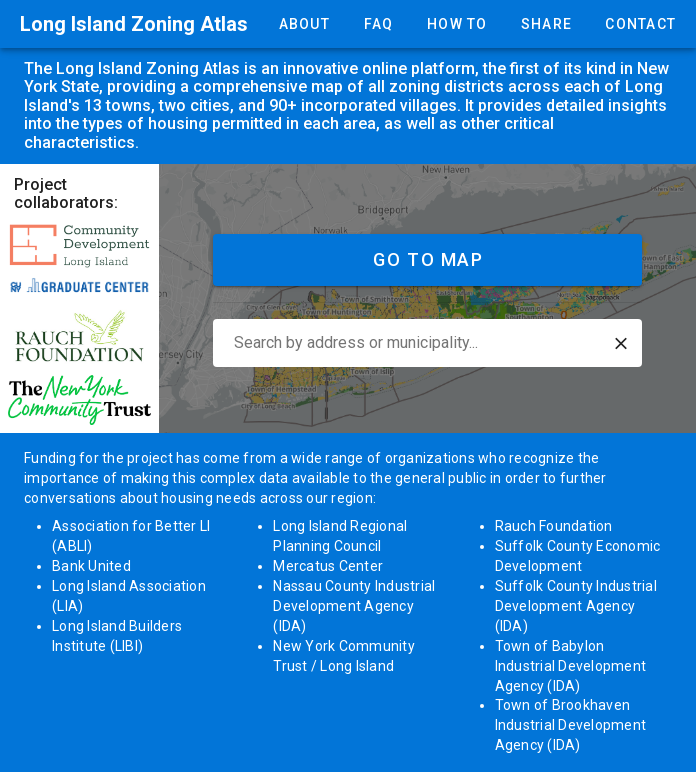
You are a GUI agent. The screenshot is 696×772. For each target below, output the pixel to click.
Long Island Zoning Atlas (134, 24)
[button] (621, 344)
